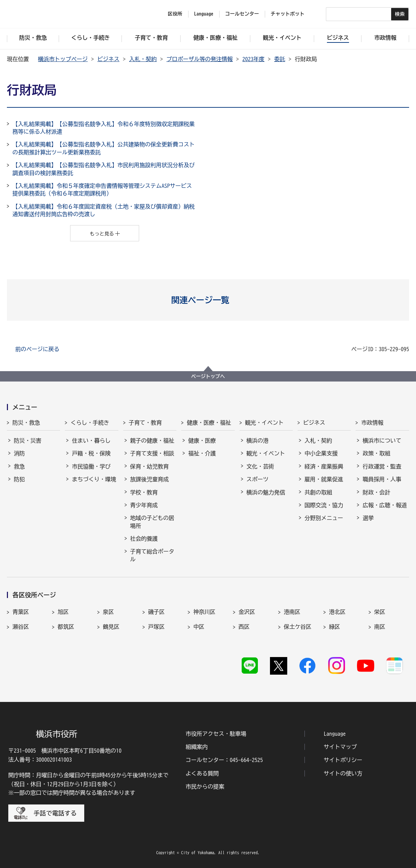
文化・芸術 (260, 466)
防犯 (19, 479)
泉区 (108, 612)
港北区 (337, 612)
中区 (199, 627)
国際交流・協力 (324, 505)
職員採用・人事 (382, 479)
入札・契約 (143, 59)
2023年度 (253, 59)
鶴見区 (111, 627)
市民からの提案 (205, 787)
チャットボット (288, 14)
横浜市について (382, 441)
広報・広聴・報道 (385, 505)
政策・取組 (376, 453)
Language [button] (204, 14)
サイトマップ (340, 747)
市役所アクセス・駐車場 (216, 734)
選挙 (368, 518)
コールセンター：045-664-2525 (224, 760)
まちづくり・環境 (94, 479)
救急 (19, 466)
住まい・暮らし (91, 441)
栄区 (380, 612)
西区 (244, 627)
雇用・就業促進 (324, 479)
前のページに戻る (37, 349)
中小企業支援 (321, 453)
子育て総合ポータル (152, 555)
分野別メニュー (324, 518)
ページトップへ (208, 376)
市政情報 (372, 423)
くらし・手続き (90, 423)
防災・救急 (26, 423)
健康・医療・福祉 (209, 423)
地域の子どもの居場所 (152, 522)
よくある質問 (202, 773)
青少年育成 (144, 505)
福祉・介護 (202, 453)
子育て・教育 (145, 423)
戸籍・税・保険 (91, 453)
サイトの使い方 (343, 773)
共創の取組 (318, 492)
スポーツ (258, 479)
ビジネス (108, 59)
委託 (280, 59)
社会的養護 (144, 539)
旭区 (63, 612)
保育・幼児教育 (149, 466)
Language (335, 734)
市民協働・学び (91, 466)
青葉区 (21, 612)
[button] (208, 300)
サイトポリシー (343, 760)
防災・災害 (28, 441)
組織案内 (196, 747)
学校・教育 (144, 492)
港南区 (292, 612)
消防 (19, 453)
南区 (380, 627)
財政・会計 (376, 492)
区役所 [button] (175, 14)
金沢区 (247, 612)
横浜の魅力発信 (266, 492)
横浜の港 (258, 441)
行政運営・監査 (382, 466)
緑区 (335, 627)
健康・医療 (202, 441)
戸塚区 (156, 627)
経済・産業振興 (324, 466)
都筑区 (66, 627)
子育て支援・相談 (152, 453)
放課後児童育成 (149, 479)
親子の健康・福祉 (152, 441)
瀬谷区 (21, 627)
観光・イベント (264, 423)
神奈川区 (204, 612)
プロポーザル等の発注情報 (200, 59)
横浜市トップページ (63, 59)
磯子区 (156, 612)
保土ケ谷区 (298, 627)
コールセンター (242, 14)
